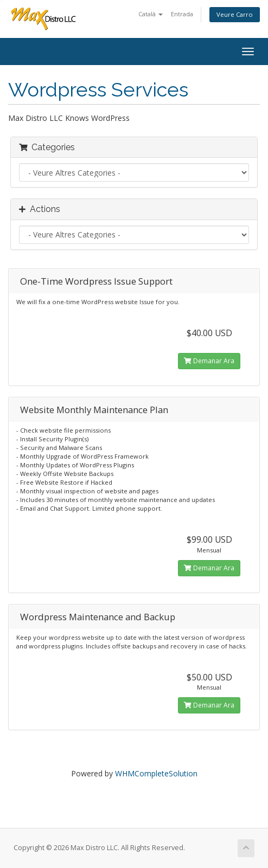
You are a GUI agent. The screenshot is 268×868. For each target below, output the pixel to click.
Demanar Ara (209, 361)
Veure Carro (235, 14)
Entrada (182, 14)
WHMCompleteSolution (156, 773)
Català (151, 14)
